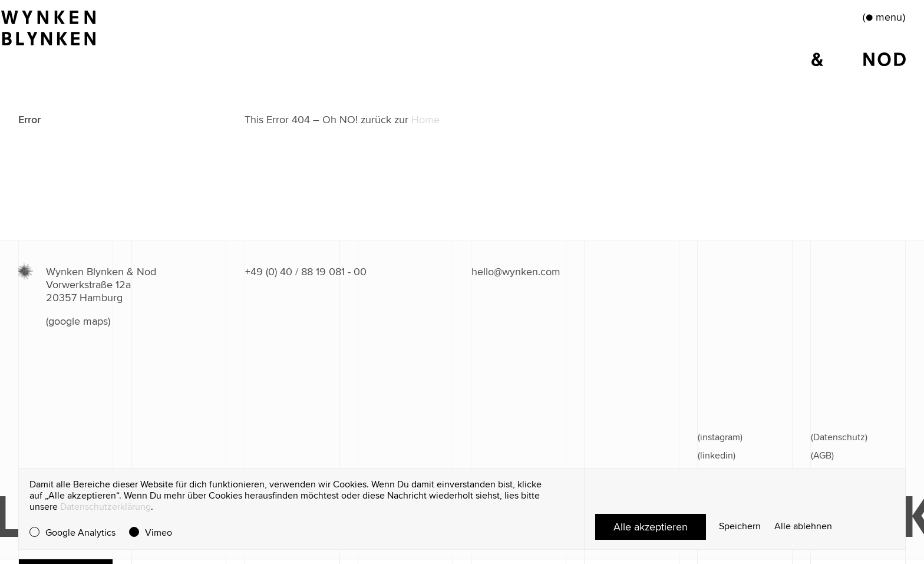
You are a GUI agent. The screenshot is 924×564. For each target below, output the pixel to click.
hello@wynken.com (516, 272)
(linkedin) (717, 456)
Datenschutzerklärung (105, 507)
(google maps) (78, 321)
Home (425, 120)
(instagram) (720, 437)
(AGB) (822, 456)
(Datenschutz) (839, 437)
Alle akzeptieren (651, 527)
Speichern (740, 527)
